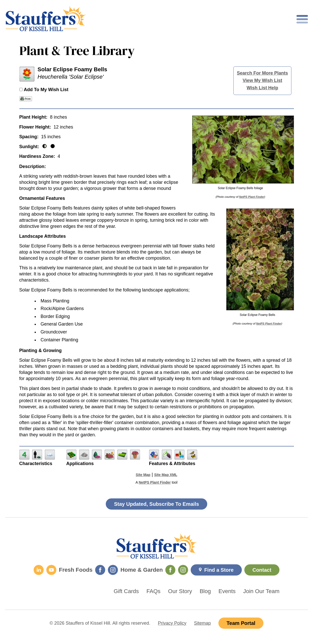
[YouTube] (51, 570)
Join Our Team (262, 591)
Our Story (180, 591)
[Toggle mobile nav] (302, 19)
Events (227, 591)
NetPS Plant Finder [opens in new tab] (155, 482)
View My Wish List (262, 80)
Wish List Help (262, 88)
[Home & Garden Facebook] (170, 570)
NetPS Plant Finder (252, 197)
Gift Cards (126, 591)
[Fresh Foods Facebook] (100, 570)
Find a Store (219, 570)
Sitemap (202, 623)
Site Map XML (166, 475)
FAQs (153, 591)
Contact (262, 570)
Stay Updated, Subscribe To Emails (156, 504)
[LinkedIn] (39, 570)
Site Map (143, 475)
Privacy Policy (172, 623)
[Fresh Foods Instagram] (113, 570)
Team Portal (241, 623)
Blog (205, 591)
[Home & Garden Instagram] (183, 570)
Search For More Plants (262, 73)
